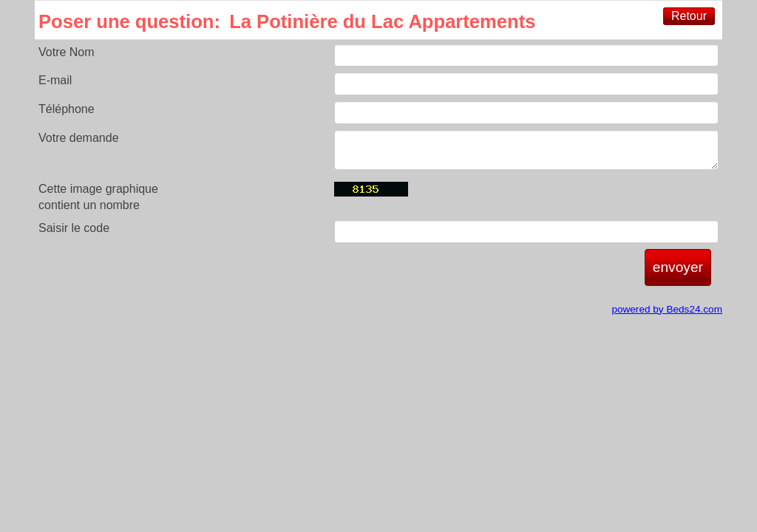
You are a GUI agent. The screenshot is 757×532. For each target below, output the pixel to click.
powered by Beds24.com (667, 309)
